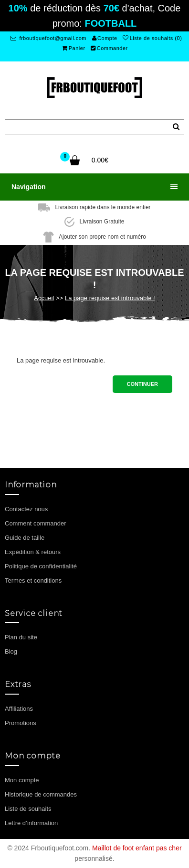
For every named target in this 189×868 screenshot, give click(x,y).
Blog (11, 651)
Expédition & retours (33, 552)
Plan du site (21, 637)
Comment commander (36, 523)
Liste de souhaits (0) (152, 38)
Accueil (44, 298)
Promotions (21, 723)
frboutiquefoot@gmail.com (48, 38)
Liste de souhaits (28, 809)
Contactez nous (26, 509)
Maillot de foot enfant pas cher (137, 848)
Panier (73, 48)
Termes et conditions (33, 580)
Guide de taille (25, 538)
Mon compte (22, 780)
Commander (109, 48)
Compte (105, 38)
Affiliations (19, 709)
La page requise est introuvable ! (110, 298)
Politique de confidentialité (41, 566)
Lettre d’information (31, 823)
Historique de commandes (41, 794)
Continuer (142, 384)
